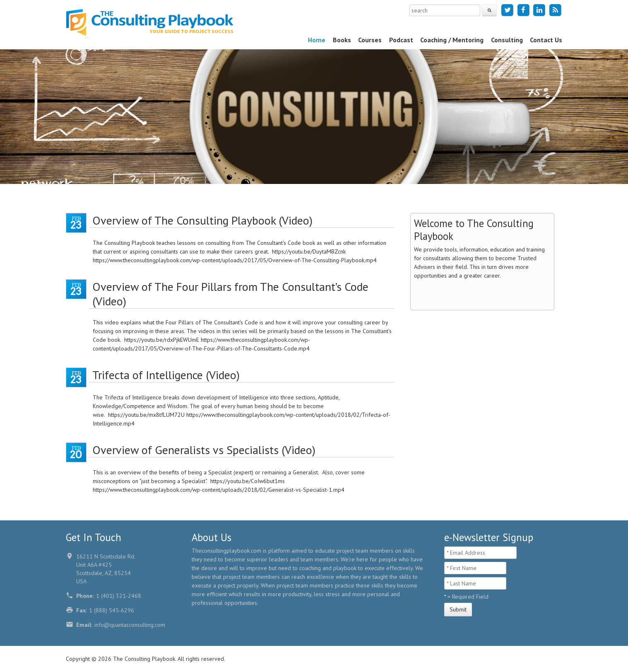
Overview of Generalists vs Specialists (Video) (204, 450)
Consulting (507, 40)
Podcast (401, 40)
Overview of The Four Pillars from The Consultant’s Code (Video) (230, 294)
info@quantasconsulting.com (130, 625)
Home (317, 40)
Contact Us (546, 40)
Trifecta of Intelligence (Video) (166, 375)
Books (342, 40)
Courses (370, 40)
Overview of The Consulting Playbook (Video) (202, 220)
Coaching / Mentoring (452, 40)
